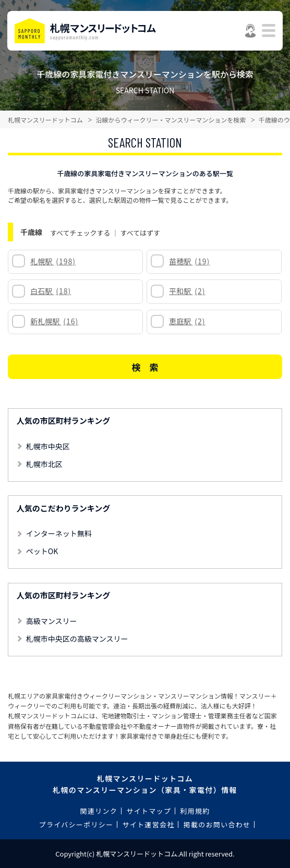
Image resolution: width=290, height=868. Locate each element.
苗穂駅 (189, 261)
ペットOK (42, 551)
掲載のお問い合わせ (217, 824)
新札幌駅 (54, 321)
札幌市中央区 (48, 446)
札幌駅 (53, 261)
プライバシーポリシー (76, 824)
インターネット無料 (59, 533)
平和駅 (187, 291)
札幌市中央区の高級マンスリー (77, 639)
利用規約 (195, 811)
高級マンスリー (52, 621)
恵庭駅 (187, 321)
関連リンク (99, 811)
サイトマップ (149, 811)
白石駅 (51, 291)
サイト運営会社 (148, 824)
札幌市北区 (44, 464)
